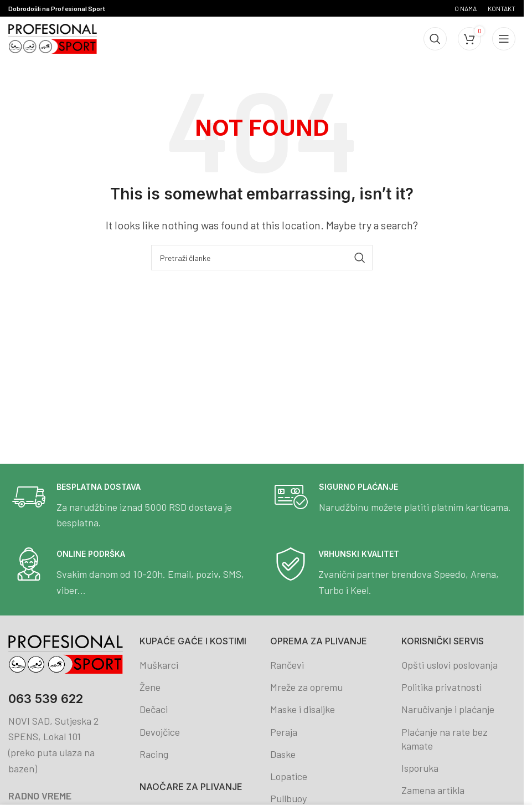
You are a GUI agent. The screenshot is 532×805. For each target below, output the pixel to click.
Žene (150, 687)
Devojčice (160, 732)
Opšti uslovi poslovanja (450, 665)
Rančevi (287, 665)
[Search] (435, 39)
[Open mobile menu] (504, 39)
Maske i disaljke (303, 709)
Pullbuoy (288, 798)
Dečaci (154, 709)
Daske (283, 754)
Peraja (284, 732)
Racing (154, 754)
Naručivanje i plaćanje (448, 709)
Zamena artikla (433, 790)
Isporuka (420, 768)
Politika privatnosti (441, 687)
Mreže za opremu (306, 687)
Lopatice (289, 776)
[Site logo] (53, 38)
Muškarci (159, 665)
